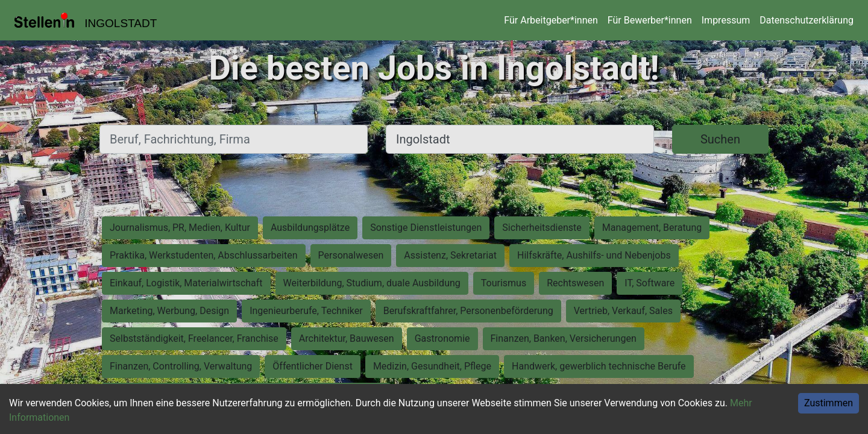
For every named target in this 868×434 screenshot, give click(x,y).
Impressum (726, 20)
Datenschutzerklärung (807, 20)
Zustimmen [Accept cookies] (829, 403)
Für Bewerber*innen (650, 20)
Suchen (720, 139)
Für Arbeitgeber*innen (551, 20)
